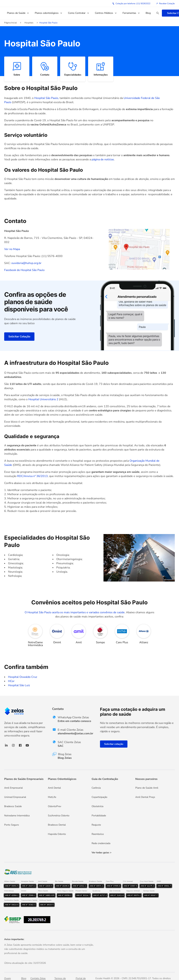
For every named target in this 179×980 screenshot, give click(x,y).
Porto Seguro (12, 825)
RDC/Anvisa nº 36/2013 (32, 476)
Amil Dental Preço (145, 797)
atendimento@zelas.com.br (75, 733)
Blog (148, 13)
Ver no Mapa (12, 249)
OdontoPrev (55, 806)
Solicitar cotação (114, 744)
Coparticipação (99, 797)
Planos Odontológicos (62, 779)
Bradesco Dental (57, 825)
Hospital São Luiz (19, 685)
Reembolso (98, 834)
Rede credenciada (101, 843)
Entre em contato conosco (74, 721)
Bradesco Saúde (13, 806)
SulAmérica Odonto (59, 816)
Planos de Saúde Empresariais (24, 779)
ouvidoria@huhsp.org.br (26, 263)
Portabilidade (99, 816)
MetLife (52, 797)
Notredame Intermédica (17, 816)
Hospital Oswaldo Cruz (23, 677)
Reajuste (96, 825)
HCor (11, 681)
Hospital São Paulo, (47, 98)
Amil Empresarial (13, 788)
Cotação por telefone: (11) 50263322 (131, 3)
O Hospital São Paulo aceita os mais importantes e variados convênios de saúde (75, 612)
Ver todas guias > (101, 853)
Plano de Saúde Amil (147, 788)
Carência (96, 788)
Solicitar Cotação (19, 337)
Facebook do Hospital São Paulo (24, 270)
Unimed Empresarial (15, 797)
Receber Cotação (165, 3)
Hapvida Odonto (57, 834)
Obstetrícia (97, 806)
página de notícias (103, 159)
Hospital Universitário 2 (43, 399)
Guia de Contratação (105, 779)
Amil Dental (54, 788)
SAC (61, 746)
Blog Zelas (65, 758)
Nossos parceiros (146, 779)
